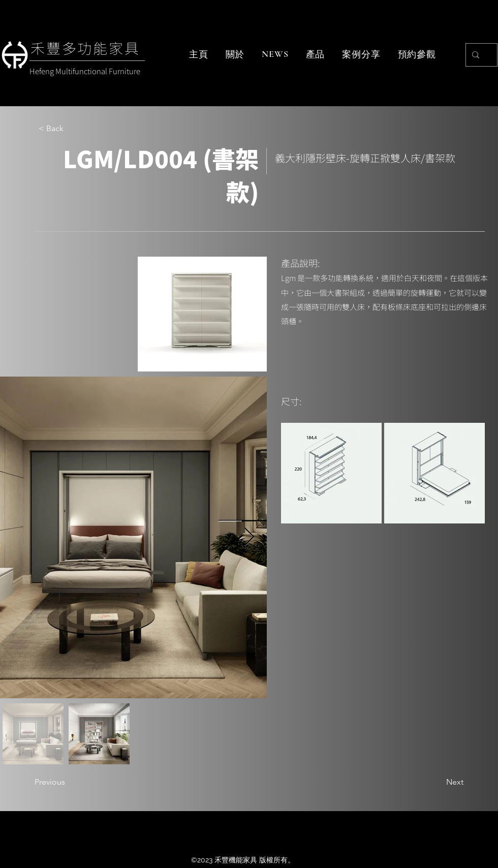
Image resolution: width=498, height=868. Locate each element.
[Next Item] (249, 537)
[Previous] (68, 782)
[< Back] (72, 129)
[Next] (438, 782)
